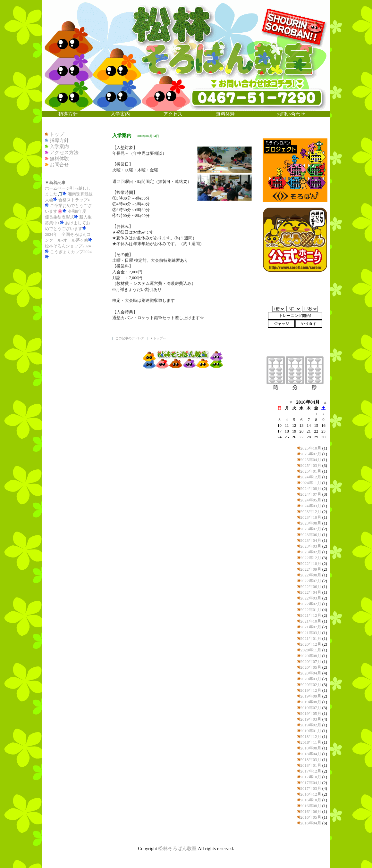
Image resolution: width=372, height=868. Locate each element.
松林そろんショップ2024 (68, 246)
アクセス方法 (64, 153)
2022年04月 (311, 592)
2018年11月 (311, 742)
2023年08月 (311, 523)
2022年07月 (311, 581)
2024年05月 (311, 500)
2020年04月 (311, 673)
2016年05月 (311, 817)
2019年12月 (311, 690)
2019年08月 (311, 702)
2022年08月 (311, 575)
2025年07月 (311, 454)
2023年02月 (311, 552)
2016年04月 (311, 823)
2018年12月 (311, 736)
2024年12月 (311, 477)
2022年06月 (311, 587)
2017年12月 (311, 771)
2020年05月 (311, 667)
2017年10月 (311, 777)
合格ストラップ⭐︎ (74, 200)
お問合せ (59, 165)
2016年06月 (311, 811)
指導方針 (59, 140)
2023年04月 (311, 540)
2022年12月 (311, 558)
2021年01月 (311, 638)
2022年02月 (311, 604)
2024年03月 (311, 506)
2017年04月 (311, 783)
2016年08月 (311, 806)
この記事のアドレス (130, 338)
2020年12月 (311, 644)
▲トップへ (158, 338)
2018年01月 (311, 765)
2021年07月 (311, 627)
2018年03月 (311, 760)
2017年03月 (311, 788)
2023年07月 (311, 529)
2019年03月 (311, 719)
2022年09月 (311, 569)
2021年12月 (311, 615)
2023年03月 (311, 546)
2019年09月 (311, 696)
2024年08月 (311, 488)
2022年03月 (311, 598)
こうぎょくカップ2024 (71, 252)
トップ (57, 134)
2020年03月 (311, 679)
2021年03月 (311, 633)
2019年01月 (311, 731)
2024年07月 (311, 494)
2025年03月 (311, 465)
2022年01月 (311, 610)
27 (301, 437)
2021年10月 (311, 621)
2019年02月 (311, 725)
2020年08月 (311, 656)
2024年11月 (311, 483)
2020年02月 (311, 685)
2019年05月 (311, 713)
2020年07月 (311, 661)
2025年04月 (311, 460)
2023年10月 (311, 517)
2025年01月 (311, 471)
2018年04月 (311, 754)
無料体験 (59, 159)
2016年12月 (311, 794)
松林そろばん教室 (177, 848)
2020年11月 (311, 650)
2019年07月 (311, 708)
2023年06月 (311, 535)
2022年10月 (311, 563)
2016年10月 (311, 800)
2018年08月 (311, 748)
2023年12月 (311, 512)
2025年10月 (311, 448)
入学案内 (59, 146)
